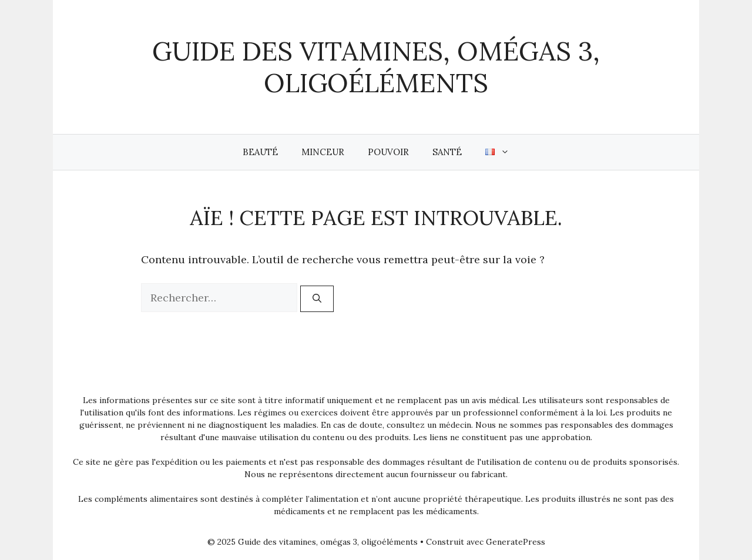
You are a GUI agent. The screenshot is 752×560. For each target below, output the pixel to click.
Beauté (260, 152)
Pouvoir (388, 152)
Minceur (323, 152)
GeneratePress (516, 542)
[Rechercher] (317, 299)
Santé (447, 152)
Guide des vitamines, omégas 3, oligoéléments (376, 67)
